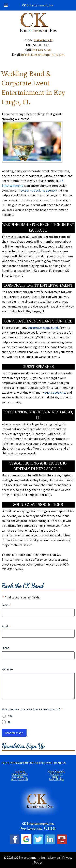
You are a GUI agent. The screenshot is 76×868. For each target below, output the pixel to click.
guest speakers (55, 392)
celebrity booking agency (38, 190)
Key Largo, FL (20, 777)
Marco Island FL (20, 779)
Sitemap (54, 857)
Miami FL (56, 777)
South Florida (56, 779)
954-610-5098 (41, 50)
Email (6, 626)
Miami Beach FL (56, 772)
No (10, 722)
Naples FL (20, 772)
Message (7, 669)
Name (6, 605)
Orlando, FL (56, 774)
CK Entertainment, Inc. (38, 5)
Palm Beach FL (20, 774)
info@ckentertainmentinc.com (43, 55)
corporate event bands (43, 328)
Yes (10, 716)
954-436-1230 (43, 40)
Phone (5, 648)
